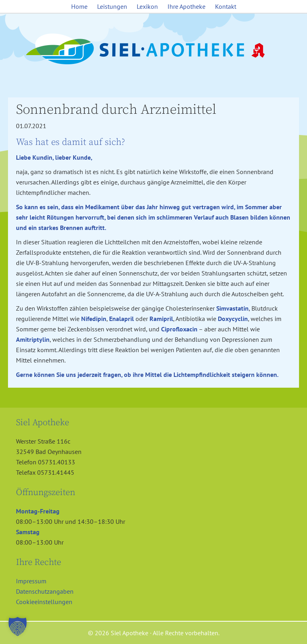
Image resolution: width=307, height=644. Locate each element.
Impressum (31, 581)
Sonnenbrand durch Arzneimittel (116, 110)
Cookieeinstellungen (44, 602)
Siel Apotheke (153, 50)
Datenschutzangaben (45, 591)
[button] (18, 626)
